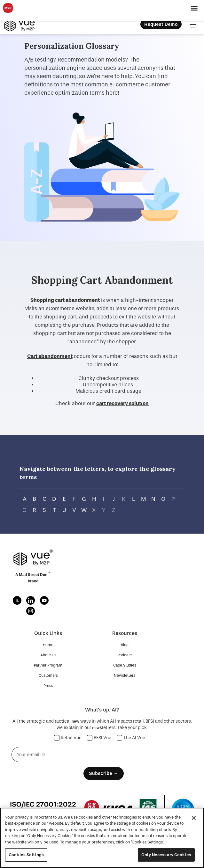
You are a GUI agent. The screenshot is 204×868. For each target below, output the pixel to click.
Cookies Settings (26, 855)
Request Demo (161, 24)
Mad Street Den (34, 575)
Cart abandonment (50, 356)
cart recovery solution (122, 403)
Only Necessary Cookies (166, 855)
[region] (102, 838)
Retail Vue (68, 738)
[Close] (194, 818)
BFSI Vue (99, 738)
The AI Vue (131, 738)
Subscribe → (104, 773)
